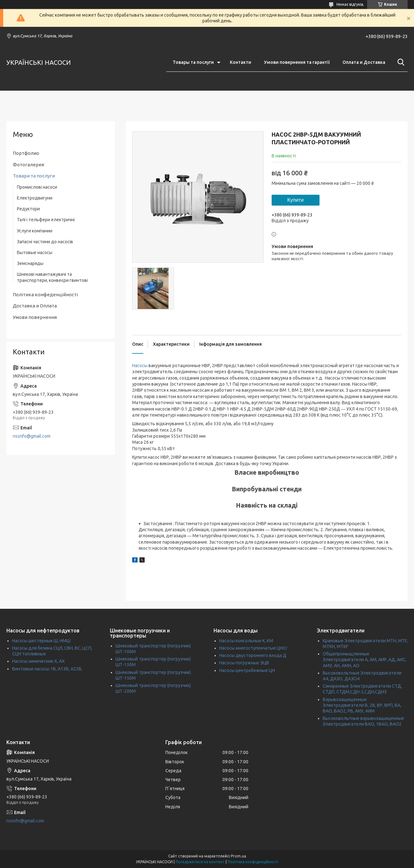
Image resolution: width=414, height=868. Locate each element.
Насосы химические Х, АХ (38, 661)
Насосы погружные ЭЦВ (244, 663)
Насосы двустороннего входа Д (253, 655)
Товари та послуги (34, 176)
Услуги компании (35, 231)
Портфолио (26, 153)
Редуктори (28, 209)
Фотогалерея (28, 165)
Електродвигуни (35, 198)
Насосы (140, 366)
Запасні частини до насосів (45, 242)
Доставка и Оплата (35, 306)
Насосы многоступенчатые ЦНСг (253, 648)
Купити (295, 200)
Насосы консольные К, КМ (246, 641)
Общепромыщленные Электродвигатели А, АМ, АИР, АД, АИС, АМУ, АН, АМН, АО (365, 660)
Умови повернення (35, 317)
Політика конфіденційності (253, 862)
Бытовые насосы (35, 253)
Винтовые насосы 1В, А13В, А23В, (47, 669)
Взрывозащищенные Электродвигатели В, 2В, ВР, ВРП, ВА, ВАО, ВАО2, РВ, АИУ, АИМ (362, 705)
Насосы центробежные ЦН (247, 670)
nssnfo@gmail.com (32, 436)
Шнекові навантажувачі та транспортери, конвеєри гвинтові (52, 277)
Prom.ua (238, 856)
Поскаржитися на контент (200, 862)
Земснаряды (30, 263)
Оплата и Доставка (364, 62)
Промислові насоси (37, 187)
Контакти (241, 62)
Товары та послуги (193, 62)
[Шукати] (400, 62)
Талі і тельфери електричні (46, 220)
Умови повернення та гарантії (297, 62)
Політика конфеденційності (45, 294)
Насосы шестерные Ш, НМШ (41, 641)
